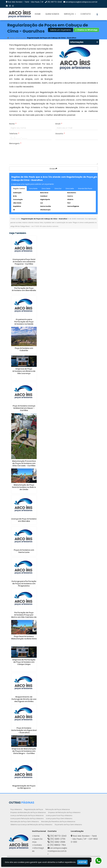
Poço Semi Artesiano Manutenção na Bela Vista (24, 638)
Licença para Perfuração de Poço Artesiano (27, 818)
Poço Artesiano (16, 809)
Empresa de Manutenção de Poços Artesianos (28, 812)
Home (38, 14)
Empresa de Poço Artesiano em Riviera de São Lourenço (24, 371)
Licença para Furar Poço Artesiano (59, 815)
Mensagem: (15, 143)
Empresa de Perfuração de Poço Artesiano (64, 812)
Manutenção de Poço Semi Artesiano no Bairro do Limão (24, 487)
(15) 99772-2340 (55, 2)
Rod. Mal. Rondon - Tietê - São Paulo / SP (26, 2)
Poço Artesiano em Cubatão (24, 349)
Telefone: (14, 134)
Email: (59, 124)
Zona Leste (70, 189)
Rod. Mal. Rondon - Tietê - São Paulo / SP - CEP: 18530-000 (84, 839)
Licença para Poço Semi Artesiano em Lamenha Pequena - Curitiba (24, 262)
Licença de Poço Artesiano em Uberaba (24, 520)
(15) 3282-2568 (58, 842)
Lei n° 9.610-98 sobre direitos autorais (45, 226)
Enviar (53, 169)
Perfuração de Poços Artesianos (58, 809)
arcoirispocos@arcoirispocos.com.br (82, 2)
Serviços (70, 14)
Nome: (13, 124)
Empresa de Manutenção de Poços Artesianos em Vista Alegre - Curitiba (24, 751)
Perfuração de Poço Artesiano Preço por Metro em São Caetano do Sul (24, 616)
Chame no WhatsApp (86, 30)
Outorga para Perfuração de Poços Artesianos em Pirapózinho (24, 584)
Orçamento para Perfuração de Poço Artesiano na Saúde (24, 322)
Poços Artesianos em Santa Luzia (24, 551)
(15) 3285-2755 (58, 839)
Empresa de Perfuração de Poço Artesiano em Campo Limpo (24, 662)
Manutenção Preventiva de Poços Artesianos (58, 822)
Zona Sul (58, 189)
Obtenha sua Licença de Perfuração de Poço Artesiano (31, 825)
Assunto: (60, 134)
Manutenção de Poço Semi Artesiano (25, 822)
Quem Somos (52, 14)
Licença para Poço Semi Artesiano (59, 818)
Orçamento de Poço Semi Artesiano (68, 825)
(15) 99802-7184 (58, 845)
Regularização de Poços (34, 809)
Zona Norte (33, 189)
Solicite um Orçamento (61, 30)
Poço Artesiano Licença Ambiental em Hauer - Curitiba (24, 408)
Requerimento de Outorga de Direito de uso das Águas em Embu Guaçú (24, 700)
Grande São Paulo (85, 189)
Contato (86, 14)
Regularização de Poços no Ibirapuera (24, 787)
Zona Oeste (46, 189)
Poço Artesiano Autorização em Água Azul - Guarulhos (24, 730)
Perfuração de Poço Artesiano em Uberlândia (24, 289)
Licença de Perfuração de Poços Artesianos (27, 815)
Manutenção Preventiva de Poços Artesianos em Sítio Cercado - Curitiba (24, 463)
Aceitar (82, 862)
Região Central (19, 189)
